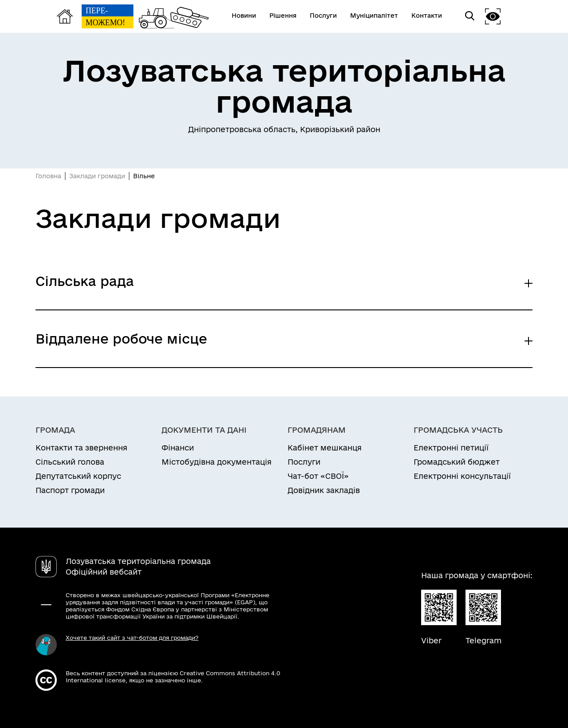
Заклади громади (97, 176)
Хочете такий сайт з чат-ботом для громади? (132, 638)
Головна (48, 176)
